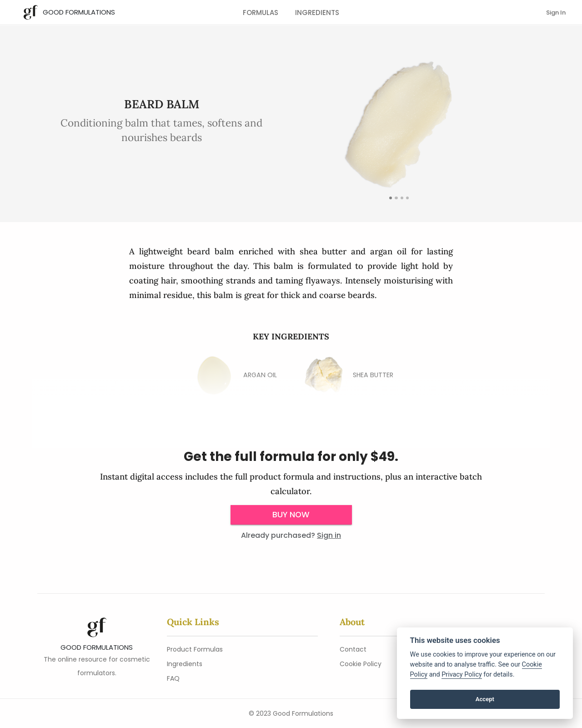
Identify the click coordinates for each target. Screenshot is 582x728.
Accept (485, 699)
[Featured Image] (391, 198)
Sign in (329, 535)
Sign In (556, 13)
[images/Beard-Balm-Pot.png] (402, 198)
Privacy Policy (462, 675)
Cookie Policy (361, 664)
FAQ (173, 678)
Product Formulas (195, 649)
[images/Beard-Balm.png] (407, 198)
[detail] (396, 198)
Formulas (261, 13)
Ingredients (317, 13)
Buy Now (291, 515)
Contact (353, 649)
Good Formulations (79, 12)
